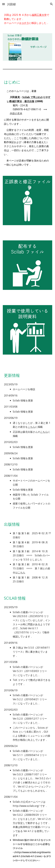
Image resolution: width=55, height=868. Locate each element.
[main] (28, 19)
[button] (4, 4)
